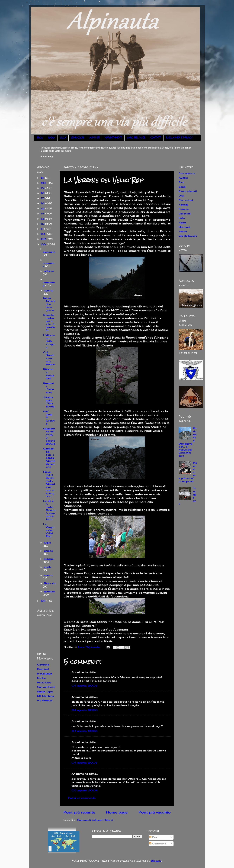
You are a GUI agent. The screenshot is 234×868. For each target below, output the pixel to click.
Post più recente (79, 812)
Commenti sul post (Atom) (95, 820)
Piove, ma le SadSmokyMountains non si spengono (49, 484)
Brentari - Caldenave (49, 388)
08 (44, 244)
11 (43, 229)
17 (43, 198)
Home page (117, 812)
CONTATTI (156, 138)
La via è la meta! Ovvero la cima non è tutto (49, 510)
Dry (181, 196)
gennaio (49, 591)
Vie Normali (45, 700)
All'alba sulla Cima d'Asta (49, 402)
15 (43, 208)
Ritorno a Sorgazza (49, 374)
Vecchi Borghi (188, 236)
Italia (182, 218)
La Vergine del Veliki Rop (49, 530)
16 (43, 203)
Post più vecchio (155, 812)
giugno (48, 551)
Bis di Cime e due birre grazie (49, 304)
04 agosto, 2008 (84, 685)
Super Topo (45, 691)
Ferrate (183, 205)
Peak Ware (44, 682)
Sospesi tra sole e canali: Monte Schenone (49, 458)
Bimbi (182, 187)
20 (44, 183)
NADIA (51, 138)
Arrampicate (187, 173)
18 (43, 193)
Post (154, 837)
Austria (183, 178)
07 (44, 601)
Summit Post (46, 687)
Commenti (158, 843)
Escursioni (186, 200)
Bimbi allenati (188, 191)
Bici (181, 182)
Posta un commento (82, 798)
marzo (48, 575)
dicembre (49, 252)
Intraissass (44, 673)
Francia (184, 209)
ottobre (49, 271)
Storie (183, 231)
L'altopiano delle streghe (49, 341)
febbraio (50, 583)
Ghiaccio (185, 213)
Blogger (156, 861)
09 (44, 239)
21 (43, 178)
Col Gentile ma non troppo (49, 358)
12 (43, 224)
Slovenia (184, 227)
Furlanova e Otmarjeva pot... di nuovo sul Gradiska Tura (188, 442)
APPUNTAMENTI (113, 138)
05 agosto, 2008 (85, 790)
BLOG (40, 138)
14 (43, 213)
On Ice (41, 678)
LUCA (63, 138)
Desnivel (43, 669)
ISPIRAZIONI (78, 138)
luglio (47, 543)
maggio (49, 559)
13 (43, 219)
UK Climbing (46, 696)
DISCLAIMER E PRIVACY (179, 138)
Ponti (182, 222)
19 (43, 188)
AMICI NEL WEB (136, 138)
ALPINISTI (94, 138)
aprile (48, 567)
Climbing (43, 665)
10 (43, 234)
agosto (49, 290)
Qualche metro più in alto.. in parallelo (49, 322)
